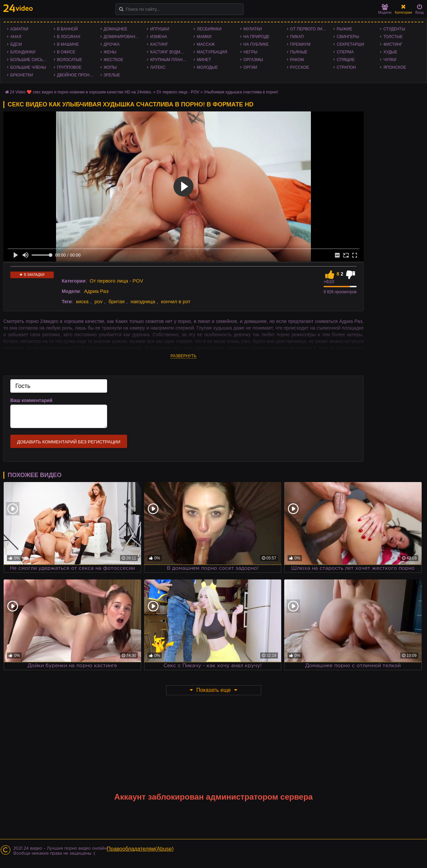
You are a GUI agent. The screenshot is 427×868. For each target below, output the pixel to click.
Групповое (69, 67)
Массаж (206, 44)
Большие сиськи (29, 60)
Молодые (207, 67)
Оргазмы (253, 60)
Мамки (204, 37)
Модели (385, 9)
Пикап (297, 37)
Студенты (394, 29)
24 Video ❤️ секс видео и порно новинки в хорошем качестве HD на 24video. (81, 92)
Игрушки (160, 29)
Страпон (346, 67)
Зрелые (112, 75)
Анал (16, 37)
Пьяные (299, 52)
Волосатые (70, 60)
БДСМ (16, 44)
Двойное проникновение (77, 75)
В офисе (66, 52)
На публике (256, 44)
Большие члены (28, 67)
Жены (110, 52)
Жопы (110, 67)
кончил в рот (176, 301)
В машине (68, 44)
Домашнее (116, 29)
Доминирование (122, 37)
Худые (390, 52)
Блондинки (23, 52)
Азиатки (19, 29)
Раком (297, 60)
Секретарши (350, 44)
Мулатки (253, 29)
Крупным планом (169, 60)
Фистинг (393, 44)
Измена (159, 37)
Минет (204, 60)
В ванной (67, 29)
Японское (395, 67)
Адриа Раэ (96, 291)
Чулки (390, 60)
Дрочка (112, 44)
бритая (116, 301)
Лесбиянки (209, 29)
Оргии (250, 67)
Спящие (346, 60)
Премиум (300, 44)
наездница (143, 301)
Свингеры (348, 37)
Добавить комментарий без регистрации (69, 442)
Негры (251, 52)
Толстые (393, 37)
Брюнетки (22, 75)
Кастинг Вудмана (169, 52)
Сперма (345, 52)
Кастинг (159, 44)
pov (98, 301)
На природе (257, 37)
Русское (300, 67)
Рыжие (344, 29)
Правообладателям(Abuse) (140, 849)
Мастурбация (212, 52)
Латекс (158, 67)
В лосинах (69, 37)
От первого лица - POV (310, 29)
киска (82, 301)
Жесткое (114, 60)
